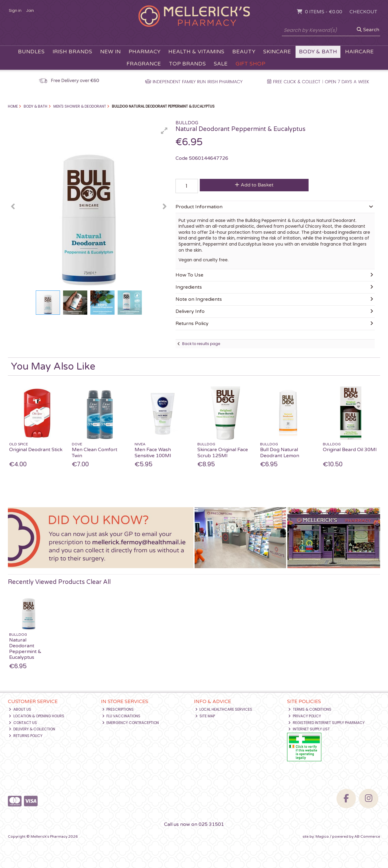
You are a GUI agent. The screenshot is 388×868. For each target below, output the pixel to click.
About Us (20, 709)
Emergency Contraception (131, 723)
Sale (221, 64)
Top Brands (187, 64)
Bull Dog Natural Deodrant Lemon (280, 452)
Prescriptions (118, 709)
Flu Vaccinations (121, 716)
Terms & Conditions (310, 709)
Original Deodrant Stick (36, 450)
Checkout (363, 12)
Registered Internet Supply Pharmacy (326, 723)
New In (110, 52)
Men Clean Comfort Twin (95, 452)
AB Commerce (367, 836)
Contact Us (23, 723)
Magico (322, 836)
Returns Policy (26, 736)
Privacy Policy (305, 716)
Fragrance (144, 64)
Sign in (15, 10)
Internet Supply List (309, 729)
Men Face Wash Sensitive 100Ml (153, 452)
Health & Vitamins (196, 52)
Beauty (244, 52)
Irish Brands (72, 52)
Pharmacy (144, 52)
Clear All (99, 582)
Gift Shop (250, 64)
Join (30, 10)
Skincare (277, 52)
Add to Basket (254, 185)
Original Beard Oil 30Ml (350, 450)
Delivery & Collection (32, 729)
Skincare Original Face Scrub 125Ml (223, 452)
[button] (164, 131)
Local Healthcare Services (224, 709)
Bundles (31, 52)
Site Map (205, 716)
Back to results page (201, 344)
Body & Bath (318, 52)
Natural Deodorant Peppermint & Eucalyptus (25, 649)
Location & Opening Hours (37, 716)
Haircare (359, 52)
